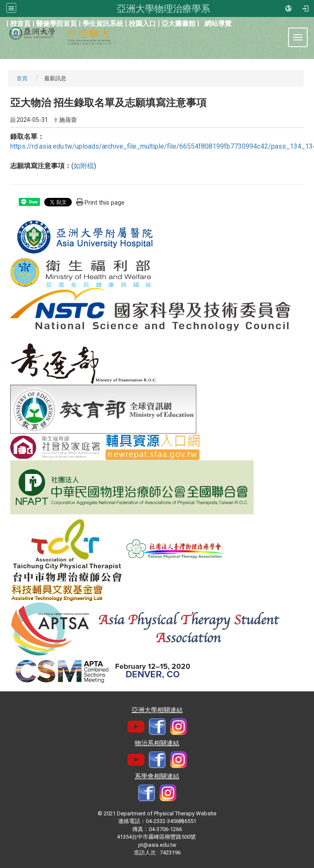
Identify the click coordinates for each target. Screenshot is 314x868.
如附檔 (84, 166)
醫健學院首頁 (57, 24)
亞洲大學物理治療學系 (164, 8)
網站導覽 (218, 24)
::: (2, 23)
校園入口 (142, 24)
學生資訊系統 (103, 24)
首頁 (22, 78)
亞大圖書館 (178, 24)
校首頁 (20, 24)
